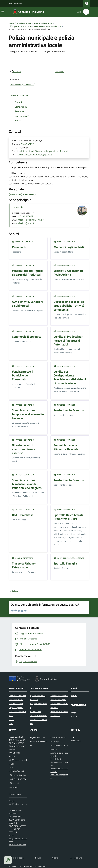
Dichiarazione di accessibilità (59, 747)
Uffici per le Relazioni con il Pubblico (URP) (17, 777)
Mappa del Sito (76, 858)
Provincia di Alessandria (38, 743)
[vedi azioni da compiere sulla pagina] (57, 72)
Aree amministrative (17, 696)
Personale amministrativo (17, 714)
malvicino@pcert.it (25, 223)
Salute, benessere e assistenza (69, 558)
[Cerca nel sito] (85, 12)
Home (11, 23)
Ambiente (34, 700)
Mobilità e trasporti (22, 558)
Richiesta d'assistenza (59, 776)
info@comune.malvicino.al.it (31, 220)
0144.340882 (27, 216)
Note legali (55, 741)
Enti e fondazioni (16, 704)
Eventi (74, 716)
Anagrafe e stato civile (23, 242)
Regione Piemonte (15, 3)
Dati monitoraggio (16, 858)
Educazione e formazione (38, 722)
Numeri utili (14, 787)
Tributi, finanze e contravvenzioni (59, 714)
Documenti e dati (16, 700)
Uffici (11, 724)
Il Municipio (17, 207)
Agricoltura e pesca (38, 696)
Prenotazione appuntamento (59, 770)
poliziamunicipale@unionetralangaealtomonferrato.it (44, 151)
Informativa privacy (58, 737)
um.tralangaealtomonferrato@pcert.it (34, 155)
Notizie (74, 696)
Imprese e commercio (64, 242)
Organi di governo (16, 708)
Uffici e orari (14, 783)
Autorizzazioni (35, 712)
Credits (55, 858)
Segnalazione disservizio (59, 764)
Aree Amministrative (43, 23)
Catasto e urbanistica (38, 716)
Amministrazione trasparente (59, 754)
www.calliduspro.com (18, 845)
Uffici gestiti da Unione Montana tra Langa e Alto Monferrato (35, 26)
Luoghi (74, 712)
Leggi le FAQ (56, 759)
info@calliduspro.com (18, 838)
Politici (12, 720)
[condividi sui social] (15, 72)
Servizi (38, 858)
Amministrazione (24, 23)
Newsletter (76, 740)
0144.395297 (27, 144)
